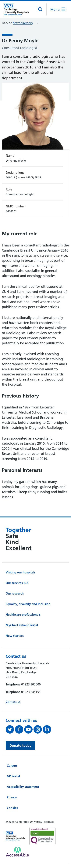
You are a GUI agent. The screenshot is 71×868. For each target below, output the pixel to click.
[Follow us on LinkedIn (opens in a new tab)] (47, 729)
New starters (15, 636)
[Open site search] (40, 9)
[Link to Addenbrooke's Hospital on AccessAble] (18, 852)
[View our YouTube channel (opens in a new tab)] (29, 729)
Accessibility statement (23, 787)
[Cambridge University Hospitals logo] (18, 9)
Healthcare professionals (23, 615)
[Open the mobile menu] (58, 10)
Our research (15, 593)
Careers (12, 766)
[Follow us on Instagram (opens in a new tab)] (38, 729)
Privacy (12, 797)
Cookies (12, 808)
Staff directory (23, 23)
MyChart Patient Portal (22, 625)
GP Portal (13, 776)
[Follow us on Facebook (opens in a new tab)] (20, 729)
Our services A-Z (17, 583)
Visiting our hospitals (21, 572)
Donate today (20, 746)
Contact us (13, 702)
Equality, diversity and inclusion (28, 604)
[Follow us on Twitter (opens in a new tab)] (10, 729)
